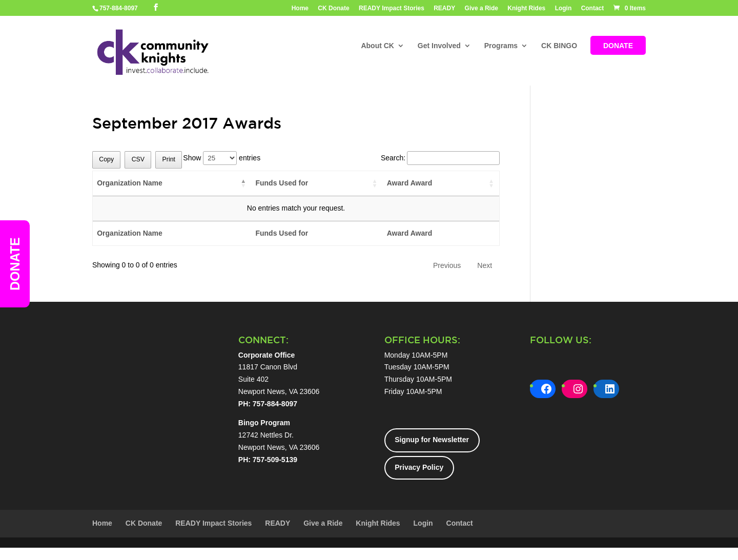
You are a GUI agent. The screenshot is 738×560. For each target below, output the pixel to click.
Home (300, 8)
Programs (501, 46)
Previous (447, 265)
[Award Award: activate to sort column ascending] (441, 184)
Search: (440, 158)
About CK (377, 46)
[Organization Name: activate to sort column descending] (172, 184)
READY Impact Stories (392, 8)
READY (444, 8)
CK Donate (333, 8)
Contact (593, 8)
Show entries (222, 158)
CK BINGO (559, 46)
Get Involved (439, 46)
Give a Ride (481, 8)
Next (485, 265)
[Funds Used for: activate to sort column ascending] (317, 184)
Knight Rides (526, 8)
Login (563, 8)
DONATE (618, 46)
